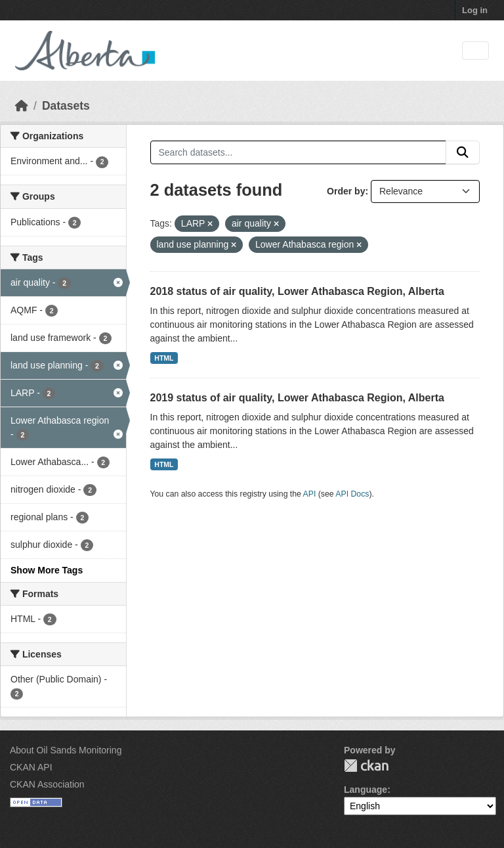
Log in (475, 10)
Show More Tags (47, 570)
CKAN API (31, 767)
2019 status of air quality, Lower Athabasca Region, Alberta (297, 398)
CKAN (366, 766)
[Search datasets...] (299, 152)
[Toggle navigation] (475, 51)
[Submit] (463, 152)
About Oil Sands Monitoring (66, 750)
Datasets (66, 106)
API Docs (352, 494)
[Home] (22, 106)
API (310, 494)
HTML (164, 358)
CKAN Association (47, 784)
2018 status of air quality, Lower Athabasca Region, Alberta (297, 291)
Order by (346, 191)
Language (366, 790)
